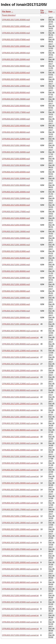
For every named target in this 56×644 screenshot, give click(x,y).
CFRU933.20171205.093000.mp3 (16, 271)
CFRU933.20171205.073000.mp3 (16, 40)
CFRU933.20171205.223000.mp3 (16, 278)
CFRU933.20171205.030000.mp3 (16, 291)
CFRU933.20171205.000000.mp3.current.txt (20, 390)
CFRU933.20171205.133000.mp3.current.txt (20, 529)
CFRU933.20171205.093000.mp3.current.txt (20, 344)
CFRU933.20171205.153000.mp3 (16, 179)
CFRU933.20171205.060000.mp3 (16, 185)
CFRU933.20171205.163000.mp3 (16, 79)
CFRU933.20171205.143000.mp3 (16, 298)
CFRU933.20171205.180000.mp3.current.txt (20, 569)
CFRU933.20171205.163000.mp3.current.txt (20, 457)
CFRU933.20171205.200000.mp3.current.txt (20, 490)
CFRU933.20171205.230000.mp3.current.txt (20, 483)
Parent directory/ (9, 15)
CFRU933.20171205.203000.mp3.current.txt (20, 463)
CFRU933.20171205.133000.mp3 (16, 119)
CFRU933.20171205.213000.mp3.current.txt (20, 384)
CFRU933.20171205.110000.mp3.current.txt (20, 503)
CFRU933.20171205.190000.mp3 (16, 145)
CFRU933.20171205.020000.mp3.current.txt (20, 635)
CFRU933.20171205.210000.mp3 (16, 198)
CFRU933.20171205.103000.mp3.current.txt (20, 337)
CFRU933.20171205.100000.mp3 (16, 46)
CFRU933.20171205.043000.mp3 (16, 225)
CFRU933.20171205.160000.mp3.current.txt (20, 476)
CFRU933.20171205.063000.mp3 (16, 165)
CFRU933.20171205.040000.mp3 (16, 126)
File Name (6, 12)
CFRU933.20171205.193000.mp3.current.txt (20, 562)
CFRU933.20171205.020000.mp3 (16, 172)
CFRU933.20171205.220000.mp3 (16, 59)
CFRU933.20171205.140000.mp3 (16, 26)
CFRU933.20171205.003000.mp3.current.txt (20, 397)
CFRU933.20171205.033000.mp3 (16, 33)
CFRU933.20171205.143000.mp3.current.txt (20, 437)
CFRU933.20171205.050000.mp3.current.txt (20, 629)
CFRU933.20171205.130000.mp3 (16, 232)
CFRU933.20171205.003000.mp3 (16, 218)
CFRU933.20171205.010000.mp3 (16, 73)
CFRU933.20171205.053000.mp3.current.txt (20, 609)
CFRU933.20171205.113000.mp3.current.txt (20, 496)
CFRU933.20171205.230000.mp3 (16, 99)
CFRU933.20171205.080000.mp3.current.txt (20, 582)
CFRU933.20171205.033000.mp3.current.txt (20, 622)
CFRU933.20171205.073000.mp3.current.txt (20, 576)
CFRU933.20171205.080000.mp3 (16, 132)
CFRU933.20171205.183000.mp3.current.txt (20, 543)
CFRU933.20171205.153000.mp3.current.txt (20, 423)
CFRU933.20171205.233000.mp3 (16, 238)
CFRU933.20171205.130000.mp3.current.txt (20, 523)
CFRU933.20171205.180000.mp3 (16, 53)
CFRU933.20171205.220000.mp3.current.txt (20, 371)
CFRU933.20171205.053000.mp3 (16, 258)
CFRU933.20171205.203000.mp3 (16, 20)
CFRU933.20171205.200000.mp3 (16, 318)
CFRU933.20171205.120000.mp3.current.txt (20, 404)
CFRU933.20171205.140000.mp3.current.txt (20, 417)
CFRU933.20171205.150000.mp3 (16, 152)
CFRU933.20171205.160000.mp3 (16, 245)
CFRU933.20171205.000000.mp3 (16, 106)
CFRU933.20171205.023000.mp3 (16, 159)
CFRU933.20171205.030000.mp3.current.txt (20, 589)
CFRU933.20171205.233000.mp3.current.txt (20, 450)
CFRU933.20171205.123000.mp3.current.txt (20, 351)
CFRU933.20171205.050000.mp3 (16, 93)
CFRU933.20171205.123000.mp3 (16, 86)
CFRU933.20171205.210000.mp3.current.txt (20, 470)
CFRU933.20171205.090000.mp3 (16, 66)
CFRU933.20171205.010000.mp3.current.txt (20, 364)
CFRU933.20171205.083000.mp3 (16, 205)
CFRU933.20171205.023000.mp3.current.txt (20, 602)
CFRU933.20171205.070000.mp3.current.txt (20, 549)
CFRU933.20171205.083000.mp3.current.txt (20, 556)
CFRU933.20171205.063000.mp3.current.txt (20, 410)
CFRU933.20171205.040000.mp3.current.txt (20, 596)
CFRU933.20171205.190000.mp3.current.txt (20, 536)
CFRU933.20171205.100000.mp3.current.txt (20, 324)
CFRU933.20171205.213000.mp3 (16, 139)
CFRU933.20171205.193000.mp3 (16, 192)
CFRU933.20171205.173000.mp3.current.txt (20, 516)
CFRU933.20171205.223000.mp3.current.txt (20, 377)
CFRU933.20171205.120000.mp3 (16, 265)
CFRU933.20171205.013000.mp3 (16, 251)
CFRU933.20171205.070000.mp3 (16, 311)
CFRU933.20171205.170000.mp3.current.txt (20, 510)
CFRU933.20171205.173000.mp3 (16, 112)
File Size (42, 12)
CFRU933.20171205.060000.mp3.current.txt (20, 430)
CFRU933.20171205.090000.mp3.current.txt (20, 331)
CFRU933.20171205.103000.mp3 (16, 304)
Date (50, 12)
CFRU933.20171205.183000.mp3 (16, 284)
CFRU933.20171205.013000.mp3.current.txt (20, 357)
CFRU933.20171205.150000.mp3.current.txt (20, 443)
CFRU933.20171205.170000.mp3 (16, 212)
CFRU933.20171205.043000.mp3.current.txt (20, 615)
